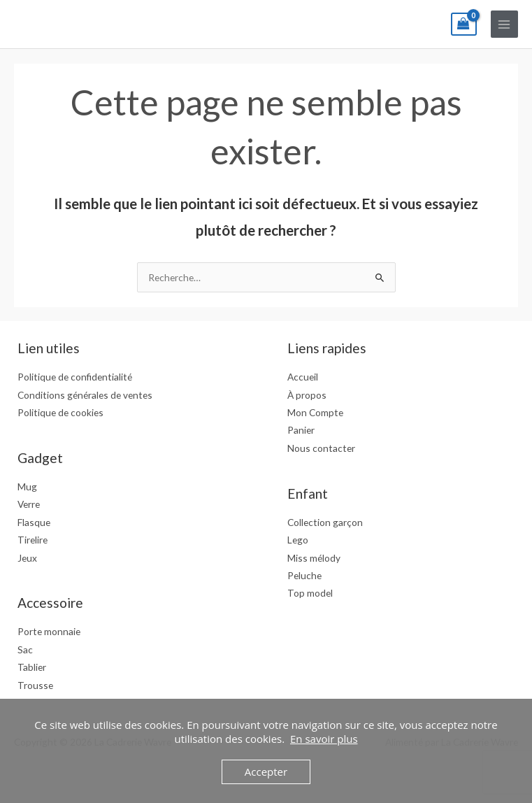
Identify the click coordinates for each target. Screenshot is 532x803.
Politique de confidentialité (75, 377)
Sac (25, 649)
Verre (29, 504)
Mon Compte (315, 412)
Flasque (34, 522)
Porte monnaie (49, 631)
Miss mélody (314, 558)
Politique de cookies (60, 412)
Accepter (266, 772)
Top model (310, 593)
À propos (307, 395)
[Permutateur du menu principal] (504, 24)
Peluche (304, 575)
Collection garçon (325, 522)
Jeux (27, 558)
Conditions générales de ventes (85, 395)
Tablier (32, 667)
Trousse (35, 685)
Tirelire (33, 540)
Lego (298, 540)
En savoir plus (324, 739)
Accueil (303, 377)
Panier (301, 430)
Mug (27, 486)
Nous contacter (321, 448)
